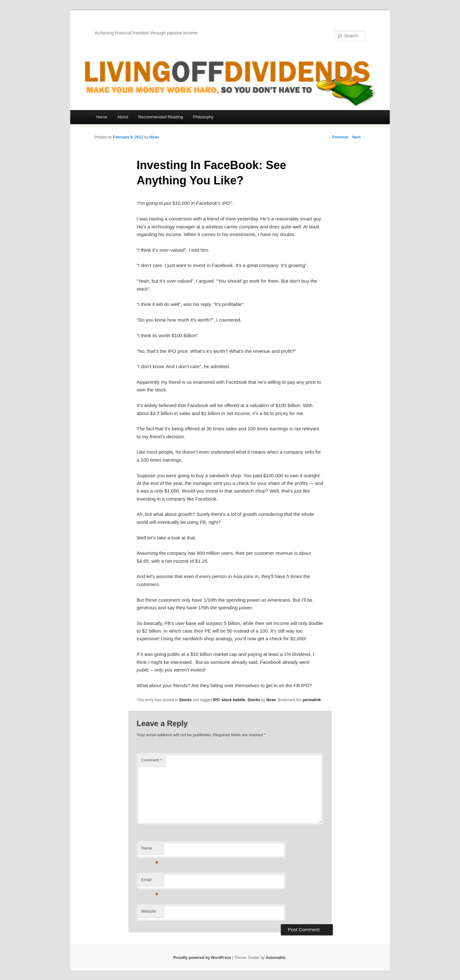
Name (150, 850)
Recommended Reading (161, 117)
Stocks (185, 700)
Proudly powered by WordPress (202, 958)
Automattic (276, 958)
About (123, 117)
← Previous (338, 137)
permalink (312, 700)
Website (149, 911)
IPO (216, 700)
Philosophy (203, 117)
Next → (359, 137)
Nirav (154, 137)
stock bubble (234, 700)
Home (102, 117)
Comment (152, 760)
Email (150, 882)
